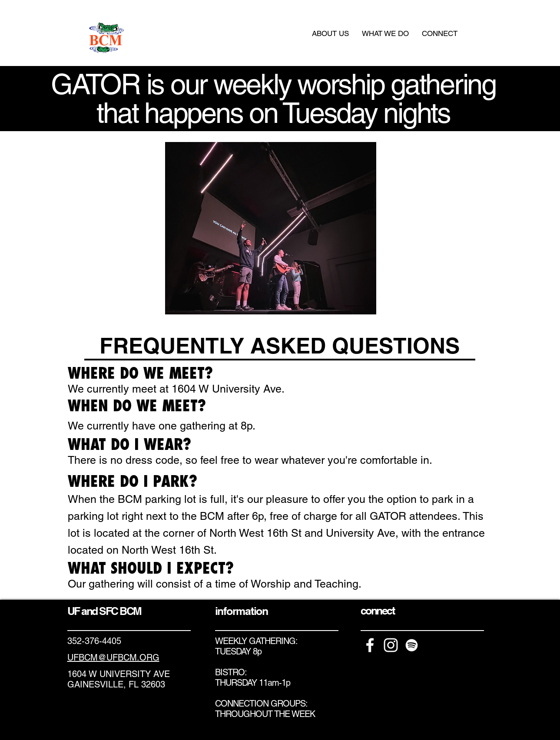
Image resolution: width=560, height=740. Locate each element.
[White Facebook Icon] (511, 14)
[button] (330, 33)
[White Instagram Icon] (532, 14)
